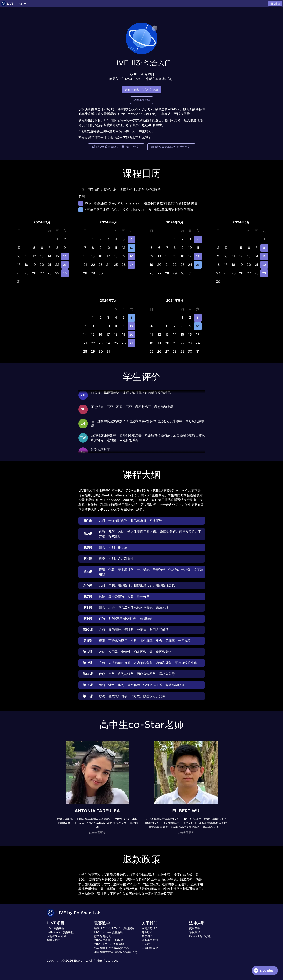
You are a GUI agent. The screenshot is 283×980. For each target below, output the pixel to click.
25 (198, 265)
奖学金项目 (54, 940)
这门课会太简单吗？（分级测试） (171, 147)
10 (198, 326)
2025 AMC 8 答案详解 (109, 944)
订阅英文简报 (150, 940)
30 (65, 273)
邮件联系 (147, 932)
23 (65, 265)
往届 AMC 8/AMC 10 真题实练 (114, 928)
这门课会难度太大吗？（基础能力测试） (116, 147)
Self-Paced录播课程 (60, 932)
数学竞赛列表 (102, 936)
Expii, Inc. (81, 961)
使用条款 (195, 928)
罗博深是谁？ (150, 928)
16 (65, 256)
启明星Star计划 (57, 936)
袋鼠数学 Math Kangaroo (111, 948)
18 (198, 256)
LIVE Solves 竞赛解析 (109, 932)
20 (131, 256)
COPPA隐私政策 (200, 936)
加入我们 (147, 944)
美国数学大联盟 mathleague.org (116, 952)
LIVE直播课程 (56, 928)
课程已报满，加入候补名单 (142, 90)
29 (264, 273)
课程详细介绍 (142, 100)
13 (131, 248)
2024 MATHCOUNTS (109, 940)
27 (131, 265)
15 (264, 256)
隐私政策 (195, 932)
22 (264, 265)
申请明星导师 (150, 948)
